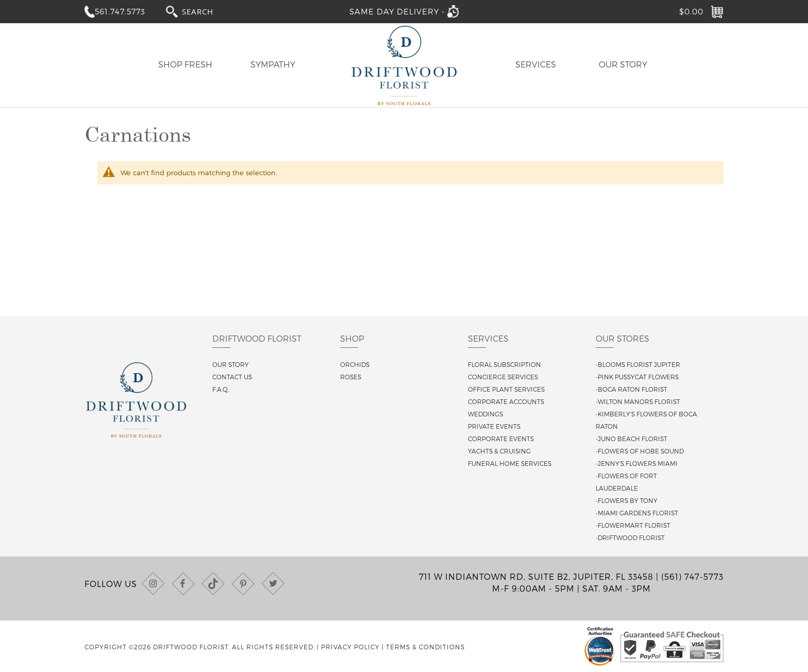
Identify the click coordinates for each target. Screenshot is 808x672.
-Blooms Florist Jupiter (638, 364)
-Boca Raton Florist (632, 389)
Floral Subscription (504, 364)
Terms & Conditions (425, 647)
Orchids (355, 364)
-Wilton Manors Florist (638, 401)
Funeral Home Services (510, 463)
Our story (231, 364)
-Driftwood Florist (630, 537)
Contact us (232, 377)
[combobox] (207, 11)
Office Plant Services (506, 389)
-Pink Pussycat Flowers (637, 377)
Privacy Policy (350, 647)
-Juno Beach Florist (632, 439)
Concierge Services (503, 377)
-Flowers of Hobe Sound (640, 451)
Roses (351, 377)
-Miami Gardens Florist (637, 513)
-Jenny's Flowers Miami (637, 463)
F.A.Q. (221, 389)
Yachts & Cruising (499, 451)
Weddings (485, 414)
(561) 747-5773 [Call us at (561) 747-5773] (692, 576)
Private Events (494, 426)
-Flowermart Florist (633, 525)
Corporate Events (501, 439)
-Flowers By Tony (627, 500)
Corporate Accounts (506, 401)
